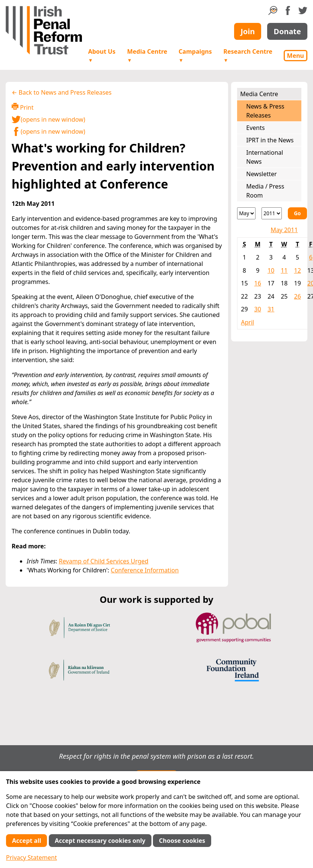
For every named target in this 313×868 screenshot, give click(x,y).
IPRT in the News (270, 140)
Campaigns (195, 55)
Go (297, 213)
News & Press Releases (265, 111)
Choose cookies (182, 841)
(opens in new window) (48, 119)
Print (23, 107)
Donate (287, 31)
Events (255, 128)
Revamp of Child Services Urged (104, 561)
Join (248, 31)
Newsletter (261, 174)
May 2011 (284, 230)
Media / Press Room (265, 191)
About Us (102, 55)
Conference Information (145, 570)
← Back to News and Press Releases (62, 92)
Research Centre (248, 55)
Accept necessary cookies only (100, 841)
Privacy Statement (32, 857)
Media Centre (147, 55)
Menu (296, 56)
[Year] (272, 213)
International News (265, 157)
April (247, 322)
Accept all (26, 841)
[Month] (246, 213)
